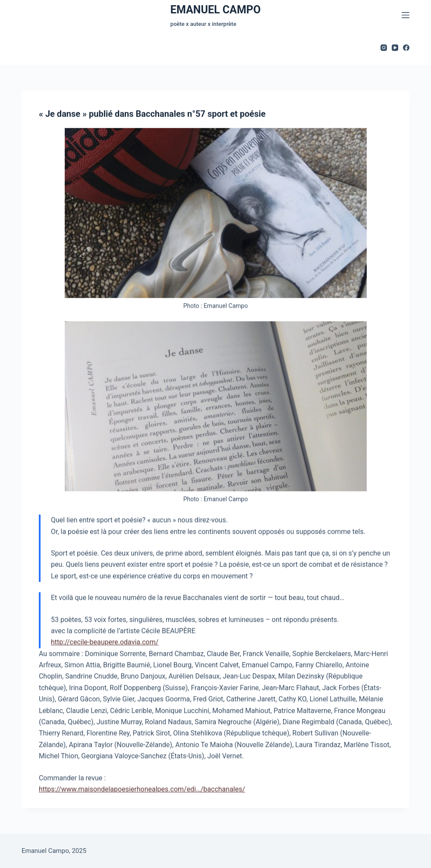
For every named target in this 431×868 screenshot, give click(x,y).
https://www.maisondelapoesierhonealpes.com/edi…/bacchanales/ (142, 790)
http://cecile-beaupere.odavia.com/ (105, 643)
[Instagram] (384, 48)
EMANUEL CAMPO (215, 10)
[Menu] (406, 15)
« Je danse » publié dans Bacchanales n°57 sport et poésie (152, 114)
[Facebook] (406, 48)
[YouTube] (395, 48)
